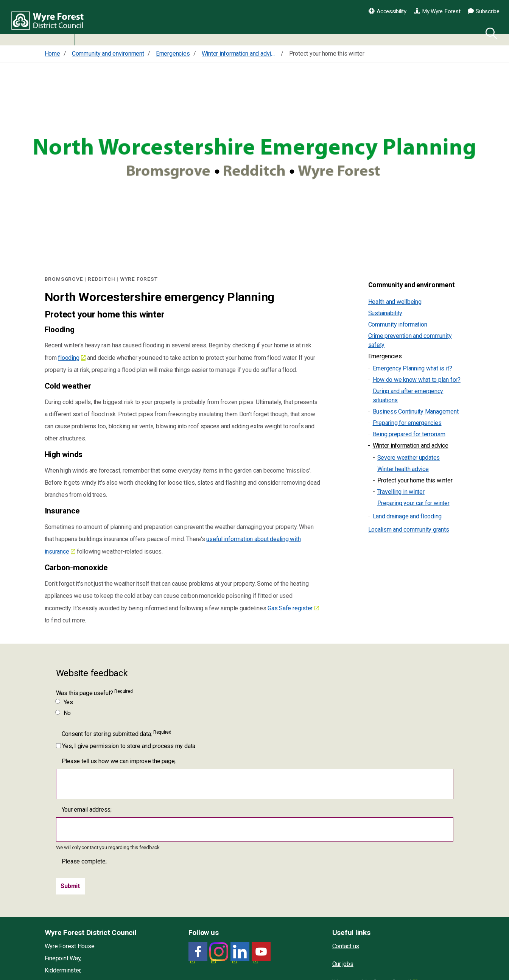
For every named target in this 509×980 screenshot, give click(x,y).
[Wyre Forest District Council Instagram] (219, 952)
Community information (398, 324)
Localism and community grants (409, 530)
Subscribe (484, 11)
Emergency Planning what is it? (412, 368)
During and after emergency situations (408, 396)
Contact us (346, 946)
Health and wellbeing (395, 302)
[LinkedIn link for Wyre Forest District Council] (240, 952)
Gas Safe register (290, 608)
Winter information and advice (411, 446)
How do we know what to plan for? (417, 380)
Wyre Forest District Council (50, 23)
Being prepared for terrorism (409, 434)
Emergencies (385, 356)
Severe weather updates (409, 458)
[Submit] (71, 886)
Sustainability (385, 313)
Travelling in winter (401, 492)
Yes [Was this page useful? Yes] (65, 702)
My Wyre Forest (437, 11)
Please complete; (84, 861)
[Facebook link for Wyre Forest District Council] (198, 952)
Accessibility (388, 11)
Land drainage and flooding (407, 516)
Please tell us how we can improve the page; (119, 761)
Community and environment (412, 285)
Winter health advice (403, 469)
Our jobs (343, 964)
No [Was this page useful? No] (64, 713)
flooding (68, 358)
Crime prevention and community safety (410, 340)
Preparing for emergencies (407, 423)
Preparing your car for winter (413, 503)
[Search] (490, 32)
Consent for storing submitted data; (117, 733)
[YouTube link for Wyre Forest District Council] (261, 952)
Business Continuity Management (416, 411)
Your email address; (87, 810)
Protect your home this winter (415, 480)
